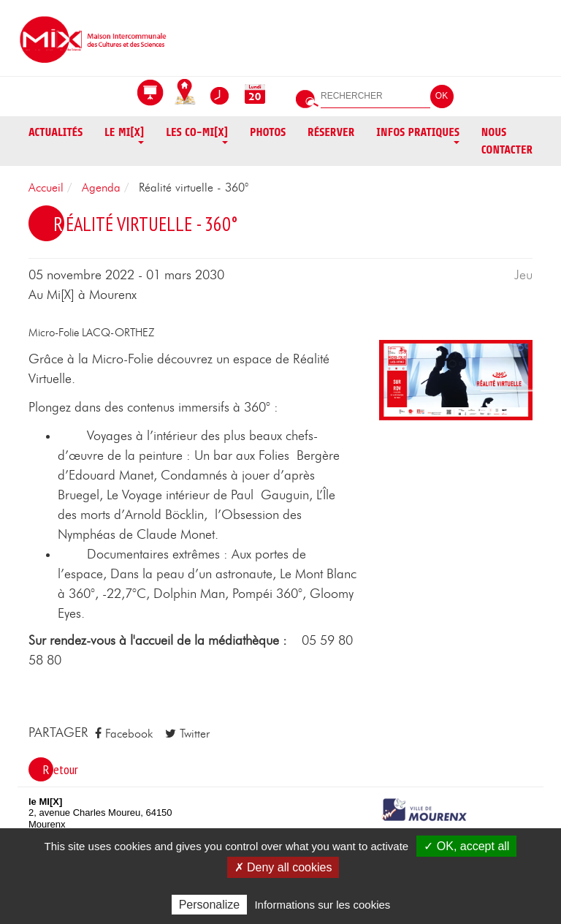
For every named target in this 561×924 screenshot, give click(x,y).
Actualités (56, 132)
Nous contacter (507, 141)
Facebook (124, 734)
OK (442, 96)
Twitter (187, 734)
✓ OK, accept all (466, 846)
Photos (268, 132)
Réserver (331, 132)
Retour (61, 769)
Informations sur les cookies (322, 905)
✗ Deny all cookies (283, 867)
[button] (456, 379)
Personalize (210, 905)
